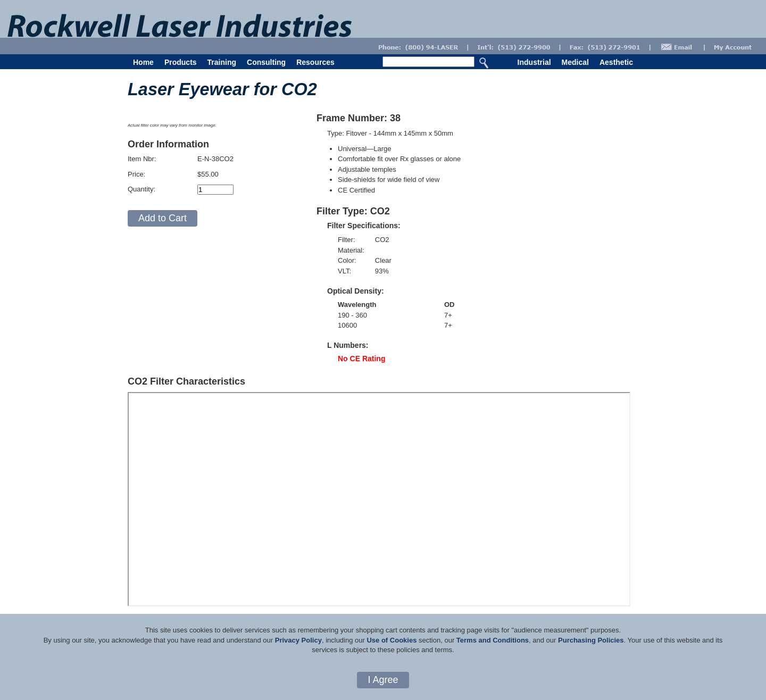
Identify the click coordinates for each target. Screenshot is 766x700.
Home (143, 62)
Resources (315, 62)
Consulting (266, 62)
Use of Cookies (392, 640)
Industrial (534, 62)
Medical (575, 62)
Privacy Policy (298, 640)
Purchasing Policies (591, 640)
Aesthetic (616, 62)
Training (222, 62)
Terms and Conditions (493, 640)
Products (181, 62)
